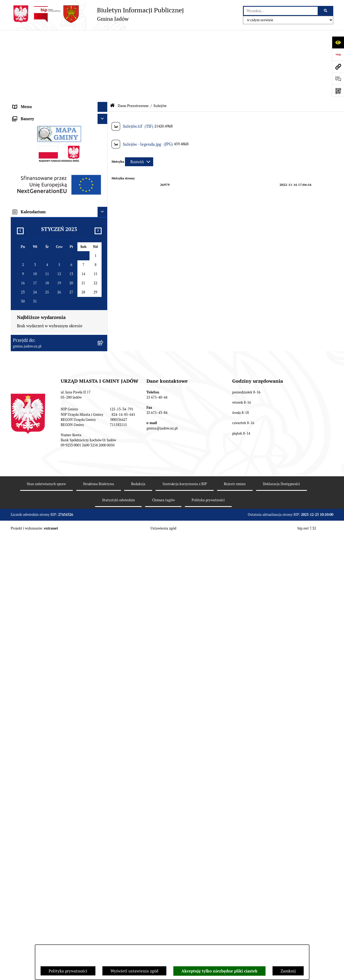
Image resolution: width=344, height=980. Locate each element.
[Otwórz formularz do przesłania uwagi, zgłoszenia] (338, 79)
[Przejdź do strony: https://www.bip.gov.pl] (338, 54)
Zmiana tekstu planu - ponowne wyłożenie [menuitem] (52, 556)
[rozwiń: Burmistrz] (104, 77)
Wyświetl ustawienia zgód (134, 971)
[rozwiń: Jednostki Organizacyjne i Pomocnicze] (104, 88)
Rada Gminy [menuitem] (24, 67)
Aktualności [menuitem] (24, 57)
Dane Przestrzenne (133, 36)
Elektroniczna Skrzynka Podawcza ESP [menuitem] (48, 97)
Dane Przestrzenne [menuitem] (30, 158)
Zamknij (288, 971)
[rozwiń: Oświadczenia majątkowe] (104, 484)
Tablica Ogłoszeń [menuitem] (29, 117)
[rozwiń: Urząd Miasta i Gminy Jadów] (104, 47)
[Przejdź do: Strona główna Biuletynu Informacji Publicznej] (112, 36)
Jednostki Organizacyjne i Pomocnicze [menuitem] (48, 87)
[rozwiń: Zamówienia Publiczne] (104, 494)
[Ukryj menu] (103, 37)
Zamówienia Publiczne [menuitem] (34, 494)
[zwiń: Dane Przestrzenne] (104, 158)
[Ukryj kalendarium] (103, 688)
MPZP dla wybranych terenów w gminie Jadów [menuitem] (55, 566)
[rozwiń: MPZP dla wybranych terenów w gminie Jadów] (104, 567)
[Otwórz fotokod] (338, 91)
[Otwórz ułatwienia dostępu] (338, 42)
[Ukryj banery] (103, 595)
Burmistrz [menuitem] (22, 77)
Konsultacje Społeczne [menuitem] (33, 107)
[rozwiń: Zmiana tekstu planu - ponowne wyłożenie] (104, 556)
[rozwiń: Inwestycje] (104, 514)
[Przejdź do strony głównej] (97, 14)
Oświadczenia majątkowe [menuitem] (36, 483)
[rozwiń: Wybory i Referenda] (104, 138)
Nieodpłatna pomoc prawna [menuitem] (38, 128)
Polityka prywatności (68, 971)
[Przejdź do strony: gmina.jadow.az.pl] (338, 67)
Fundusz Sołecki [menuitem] (28, 504)
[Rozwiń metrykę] (139, 92)
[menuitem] (59, 171)
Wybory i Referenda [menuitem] (31, 138)
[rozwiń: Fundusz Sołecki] (104, 504)
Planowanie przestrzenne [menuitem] (36, 524)
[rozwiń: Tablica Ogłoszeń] (104, 118)
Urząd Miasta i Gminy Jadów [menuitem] (39, 47)
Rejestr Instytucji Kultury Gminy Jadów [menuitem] (49, 148)
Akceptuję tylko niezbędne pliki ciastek (219, 971)
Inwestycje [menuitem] (23, 514)
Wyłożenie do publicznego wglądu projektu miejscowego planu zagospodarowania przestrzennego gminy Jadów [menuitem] (52, 540)
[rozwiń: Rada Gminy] (104, 67)
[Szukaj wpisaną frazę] (326, 11)
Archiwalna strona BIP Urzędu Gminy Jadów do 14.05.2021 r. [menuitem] (53, 579)
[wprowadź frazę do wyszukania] (281, 11)
